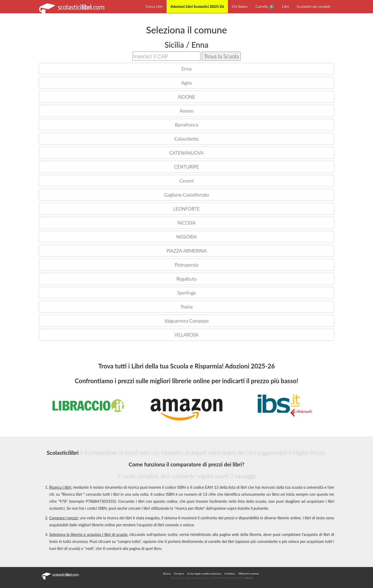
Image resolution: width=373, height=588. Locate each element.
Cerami (187, 181)
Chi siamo (179, 574)
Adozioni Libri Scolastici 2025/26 (197, 6)
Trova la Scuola (221, 56)
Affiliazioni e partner (248, 574)
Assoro (186, 111)
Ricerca (167, 574)
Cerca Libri (154, 6)
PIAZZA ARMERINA (187, 251)
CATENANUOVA (187, 153)
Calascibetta (187, 139)
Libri (286, 6)
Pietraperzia (186, 265)
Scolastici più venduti (314, 6)
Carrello (265, 7)
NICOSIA (187, 223)
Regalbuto (187, 279)
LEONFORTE (187, 209)
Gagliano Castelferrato (186, 195)
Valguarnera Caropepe (187, 321)
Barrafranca (186, 125)
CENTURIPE (187, 167)
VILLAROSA (187, 335)
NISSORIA (186, 237)
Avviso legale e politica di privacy (204, 574)
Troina (187, 307)
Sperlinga (187, 293)
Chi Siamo (240, 6)
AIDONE (187, 97)
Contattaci (230, 574)
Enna (187, 69)
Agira (187, 83)
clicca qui (249, 578)
